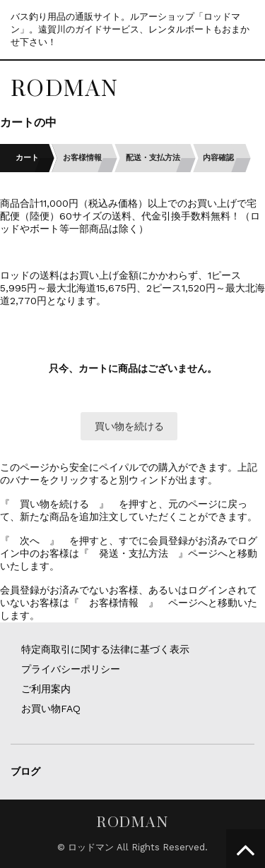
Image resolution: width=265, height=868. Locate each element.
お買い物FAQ (51, 709)
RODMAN (65, 88)
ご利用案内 (46, 689)
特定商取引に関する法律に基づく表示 (105, 649)
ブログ (25, 771)
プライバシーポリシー (71, 669)
